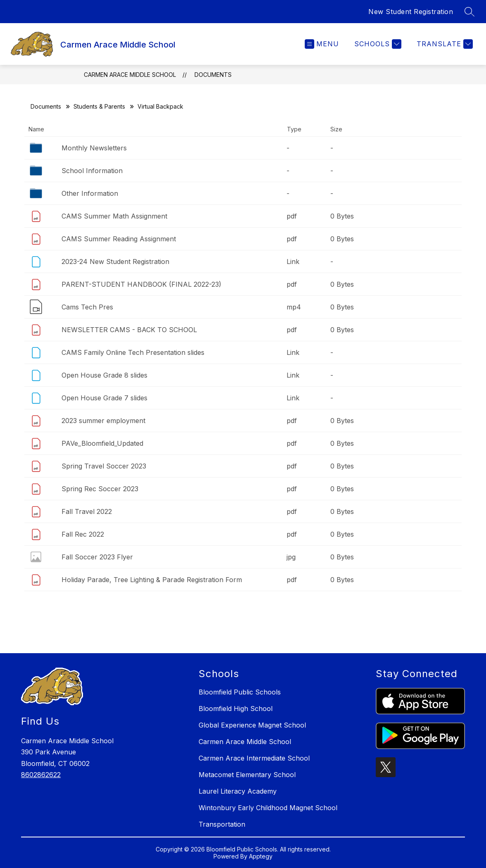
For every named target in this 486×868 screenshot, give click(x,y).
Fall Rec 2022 (83, 534)
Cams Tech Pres (87, 307)
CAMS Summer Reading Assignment (119, 239)
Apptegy (261, 856)
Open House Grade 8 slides (104, 375)
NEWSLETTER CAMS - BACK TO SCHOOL (129, 330)
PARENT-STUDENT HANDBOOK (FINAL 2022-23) (141, 284)
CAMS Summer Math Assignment (114, 216)
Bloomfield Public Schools (240, 692)
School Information (92, 171)
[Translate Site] (444, 44)
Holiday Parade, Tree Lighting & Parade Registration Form (152, 580)
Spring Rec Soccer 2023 (100, 489)
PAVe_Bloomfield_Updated (102, 443)
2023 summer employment (103, 421)
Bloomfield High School (236, 709)
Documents (213, 75)
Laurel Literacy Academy (238, 791)
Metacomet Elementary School (247, 775)
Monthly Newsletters (94, 148)
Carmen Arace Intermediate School (254, 758)
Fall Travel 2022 (87, 511)
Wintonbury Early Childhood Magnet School (268, 808)
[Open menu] (322, 44)
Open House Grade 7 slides (104, 398)
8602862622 (41, 775)
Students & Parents (99, 106)
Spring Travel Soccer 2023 (104, 466)
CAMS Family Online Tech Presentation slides (133, 352)
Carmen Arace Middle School (130, 75)
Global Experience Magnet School (252, 725)
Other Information (90, 193)
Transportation (222, 824)
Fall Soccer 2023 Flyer (97, 557)
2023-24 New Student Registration (115, 262)
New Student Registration (411, 12)
